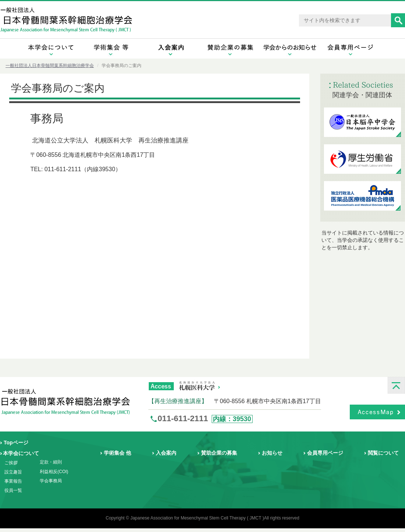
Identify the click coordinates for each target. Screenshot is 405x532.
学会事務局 (51, 481)
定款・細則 (51, 462)
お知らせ (272, 453)
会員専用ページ (325, 453)
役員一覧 (13, 490)
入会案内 (166, 453)
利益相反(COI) (54, 472)
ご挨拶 (11, 463)
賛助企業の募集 (219, 453)
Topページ (16, 443)
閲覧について (383, 453)
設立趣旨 (13, 472)
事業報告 (13, 481)
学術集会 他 (117, 453)
